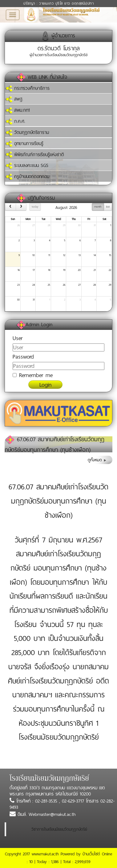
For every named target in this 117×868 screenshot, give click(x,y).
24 (34, 285)
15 (110, 255)
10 (34, 255)
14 (95, 255)
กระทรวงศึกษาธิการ (27, 88)
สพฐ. (14, 99)
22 (110, 270)
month (98, 207)
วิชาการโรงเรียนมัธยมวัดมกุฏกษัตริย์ (59, 829)
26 (18, 225)
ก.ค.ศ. (15, 121)
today (35, 207)
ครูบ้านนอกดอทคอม (27, 177)
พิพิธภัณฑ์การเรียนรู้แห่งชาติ (34, 155)
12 (64, 255)
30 (79, 225)
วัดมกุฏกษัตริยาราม (27, 132)
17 (34, 270)
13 (80, 255)
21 (95, 270)
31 (95, 225)
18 (49, 270)
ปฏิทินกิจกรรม (41, 198)
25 (49, 285)
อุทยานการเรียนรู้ (24, 143)
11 (49, 255)
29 (64, 225)
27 (34, 225)
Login (45, 385)
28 (49, 225)
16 (19, 270)
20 (79, 270)
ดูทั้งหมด (97, 460)
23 (18, 285)
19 (64, 270)
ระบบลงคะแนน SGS (27, 165)
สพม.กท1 (17, 110)
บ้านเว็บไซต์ (91, 854)
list (108, 207)
